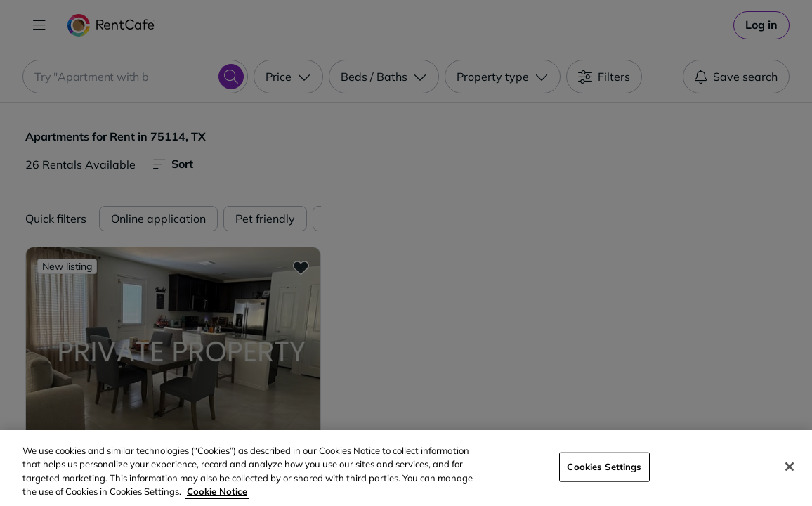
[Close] (790, 467)
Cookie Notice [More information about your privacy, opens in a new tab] (217, 491)
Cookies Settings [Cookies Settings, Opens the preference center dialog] (604, 467)
